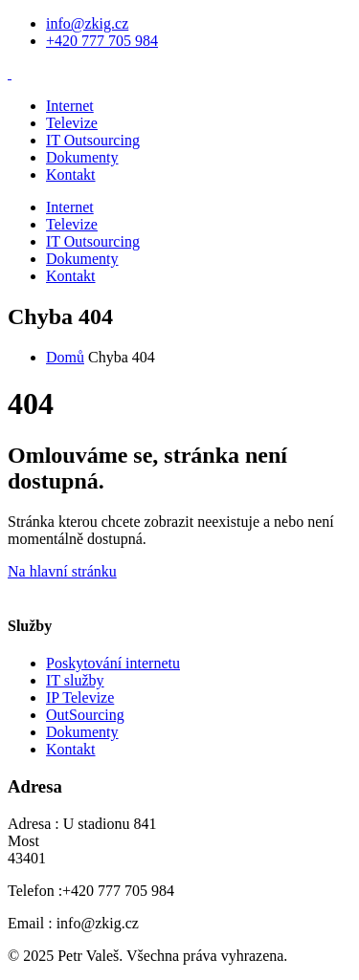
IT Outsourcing (93, 140)
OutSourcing (85, 715)
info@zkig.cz (87, 23)
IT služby (75, 680)
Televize (72, 123)
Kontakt (71, 174)
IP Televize (80, 697)
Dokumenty (82, 157)
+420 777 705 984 (102, 41)
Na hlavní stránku (62, 571)
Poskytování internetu (113, 663)
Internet (70, 106)
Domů (65, 357)
